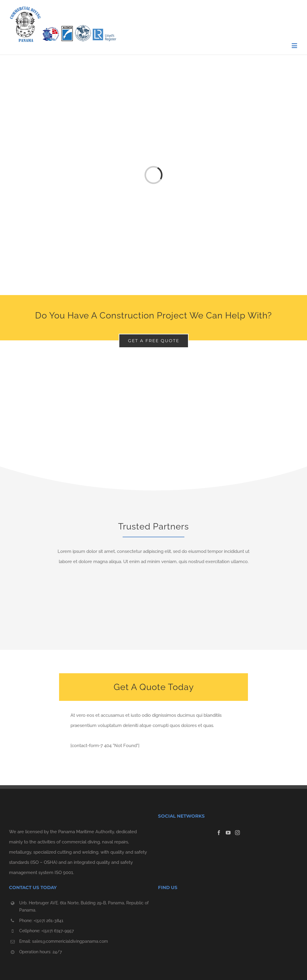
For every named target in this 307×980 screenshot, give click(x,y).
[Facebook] (219, 833)
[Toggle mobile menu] (295, 45)
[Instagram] (237, 833)
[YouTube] (228, 833)
